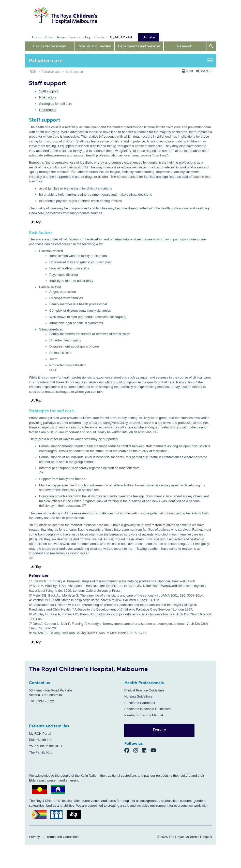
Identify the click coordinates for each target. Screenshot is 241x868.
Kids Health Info (41, 740)
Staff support (48, 91)
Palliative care (51, 72)
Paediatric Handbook (140, 703)
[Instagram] (138, 750)
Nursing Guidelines (138, 696)
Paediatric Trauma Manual (144, 715)
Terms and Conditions (63, 837)
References (48, 110)
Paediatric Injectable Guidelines (147, 709)
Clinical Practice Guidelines (144, 690)
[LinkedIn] (146, 750)
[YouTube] (155, 750)
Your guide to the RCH (46, 746)
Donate (159, 730)
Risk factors (48, 97)
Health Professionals (50, 46)
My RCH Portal (40, 734)
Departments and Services (139, 46)
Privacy (34, 837)
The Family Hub (41, 752)
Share (204, 71)
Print (188, 71)
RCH (33, 72)
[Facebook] (129, 750)
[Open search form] (211, 46)
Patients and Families (94, 46)
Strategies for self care (56, 104)
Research (185, 46)
